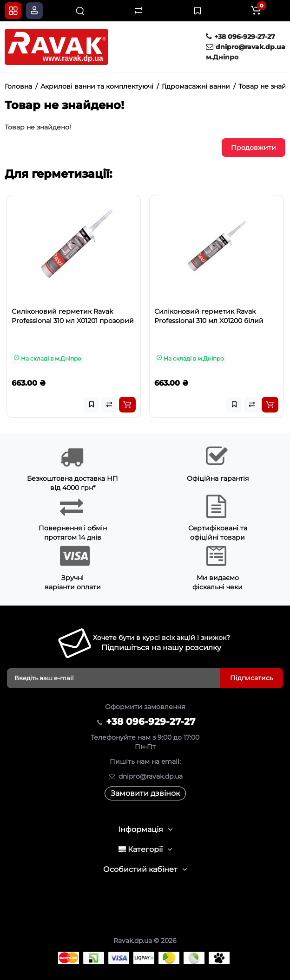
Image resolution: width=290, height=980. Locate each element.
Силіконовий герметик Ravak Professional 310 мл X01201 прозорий (73, 316)
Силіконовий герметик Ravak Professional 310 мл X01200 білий (209, 316)
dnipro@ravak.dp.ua (246, 47)
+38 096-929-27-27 (241, 37)
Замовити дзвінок (145, 793)
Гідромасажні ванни (196, 86)
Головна (18, 86)
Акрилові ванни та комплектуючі (97, 86)
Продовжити (254, 148)
